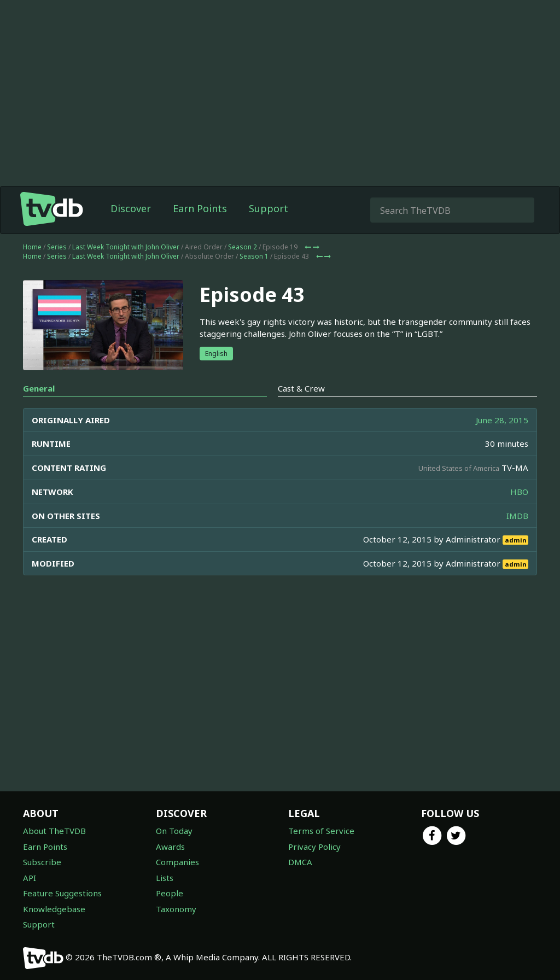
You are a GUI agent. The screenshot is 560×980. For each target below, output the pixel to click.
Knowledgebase (54, 909)
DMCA (300, 862)
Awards (170, 847)
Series (57, 247)
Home (32, 247)
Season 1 (254, 256)
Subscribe (42, 862)
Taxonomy (176, 909)
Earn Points (200, 208)
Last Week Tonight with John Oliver (126, 247)
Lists (165, 878)
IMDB (517, 516)
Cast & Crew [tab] (301, 388)
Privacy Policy (314, 847)
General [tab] (39, 388)
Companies (177, 862)
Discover (131, 208)
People (170, 893)
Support (269, 208)
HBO (519, 492)
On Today (174, 831)
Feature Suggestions (62, 893)
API (30, 878)
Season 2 (243, 247)
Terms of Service (321, 831)
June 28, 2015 (502, 420)
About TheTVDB (54, 831)
